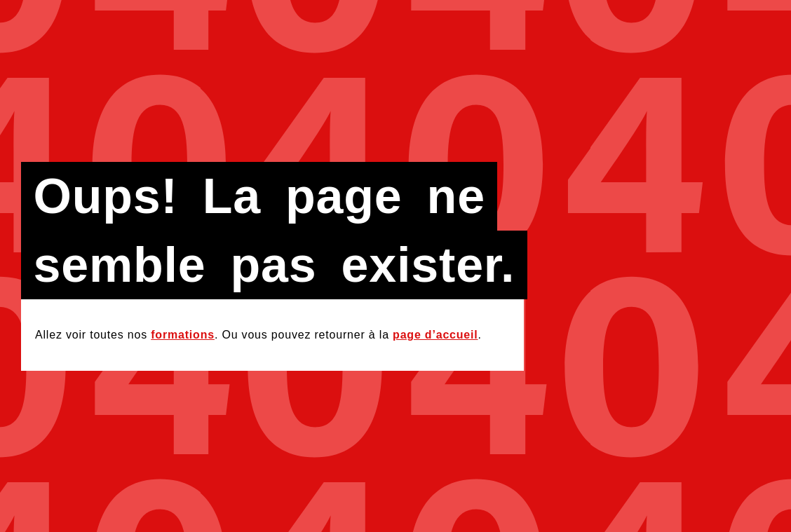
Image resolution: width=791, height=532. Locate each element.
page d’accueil (435, 335)
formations (183, 335)
